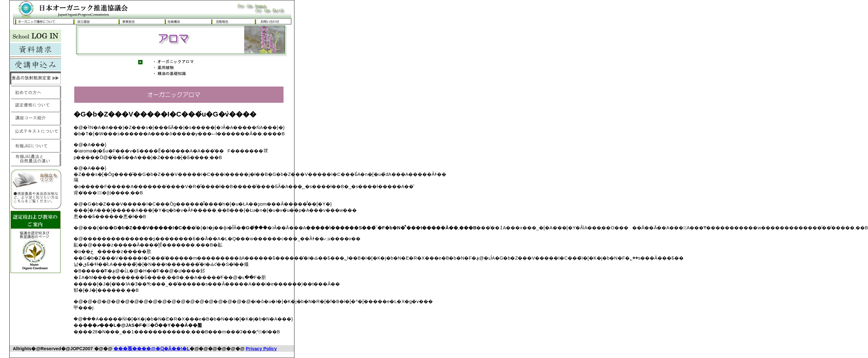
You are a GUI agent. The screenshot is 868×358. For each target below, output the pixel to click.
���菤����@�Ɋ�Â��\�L (152, 349)
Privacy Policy (261, 349)
